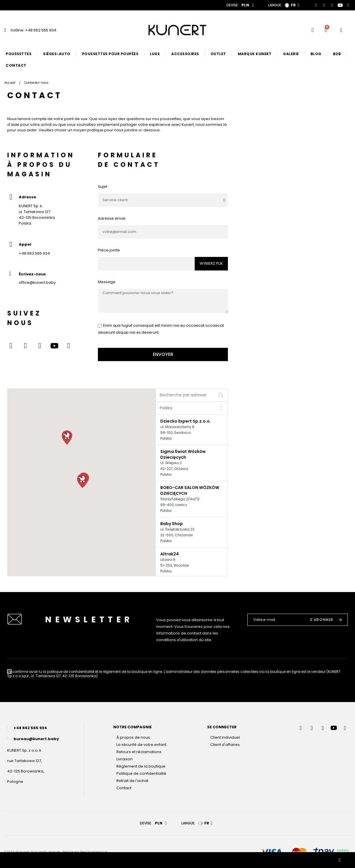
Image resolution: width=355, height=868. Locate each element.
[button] (67, 438)
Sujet (103, 187)
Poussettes (19, 54)
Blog (316, 54)
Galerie (291, 54)
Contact (16, 65)
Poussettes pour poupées (110, 54)
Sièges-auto (57, 54)
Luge (155, 54)
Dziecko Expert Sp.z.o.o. (186, 421)
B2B (337, 54)
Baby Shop (172, 524)
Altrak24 (170, 554)
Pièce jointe (109, 250)
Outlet (218, 54)
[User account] (341, 30)
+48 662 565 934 (34, 253)
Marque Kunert (255, 54)
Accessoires (185, 54)
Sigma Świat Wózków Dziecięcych (183, 454)
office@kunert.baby (37, 282)
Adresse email (112, 218)
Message (107, 282)
